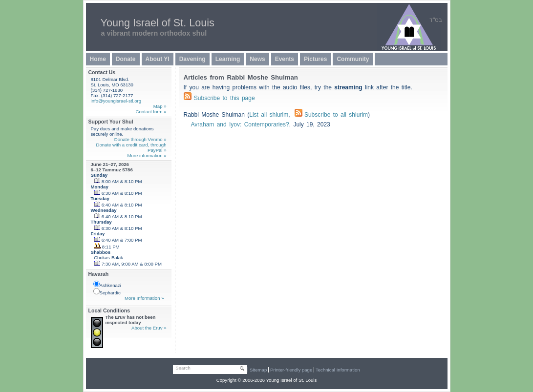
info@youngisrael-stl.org (116, 101)
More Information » (144, 298)
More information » (147, 155)
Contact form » (151, 112)
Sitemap (258, 370)
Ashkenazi (107, 284)
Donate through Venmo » (140, 139)
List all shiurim (269, 115)
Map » (160, 106)
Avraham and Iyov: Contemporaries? (240, 124)
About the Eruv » (149, 328)
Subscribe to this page (224, 98)
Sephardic (107, 292)
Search (183, 368)
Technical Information (338, 370)
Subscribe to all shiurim (331, 115)
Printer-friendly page (291, 370)
